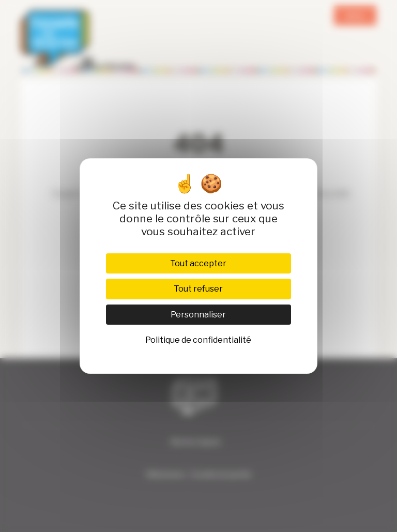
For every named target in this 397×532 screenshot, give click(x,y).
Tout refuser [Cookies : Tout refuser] (198, 289)
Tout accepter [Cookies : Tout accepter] (198, 263)
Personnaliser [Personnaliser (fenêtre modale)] (198, 315)
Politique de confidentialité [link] (198, 340)
